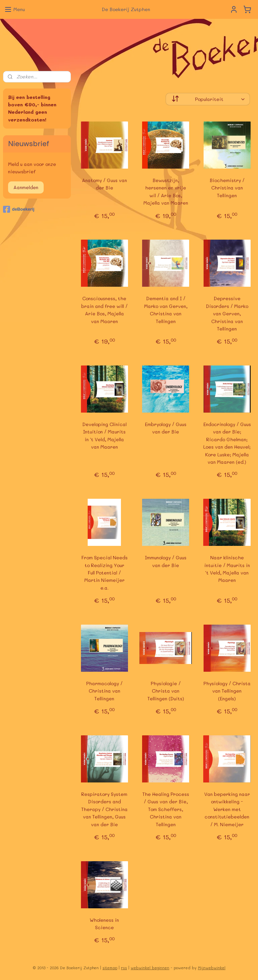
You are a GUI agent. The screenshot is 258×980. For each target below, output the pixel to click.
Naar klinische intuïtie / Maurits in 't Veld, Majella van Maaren (227, 569)
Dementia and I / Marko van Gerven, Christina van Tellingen (166, 310)
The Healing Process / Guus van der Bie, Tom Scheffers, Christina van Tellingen (166, 809)
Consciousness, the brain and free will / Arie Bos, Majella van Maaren (104, 310)
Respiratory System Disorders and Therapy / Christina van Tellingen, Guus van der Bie (104, 809)
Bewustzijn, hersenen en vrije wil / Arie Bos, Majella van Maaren (166, 191)
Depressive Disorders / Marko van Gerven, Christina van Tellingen (227, 313)
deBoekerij (19, 209)
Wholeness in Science (105, 923)
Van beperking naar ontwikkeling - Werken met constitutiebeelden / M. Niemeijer (227, 809)
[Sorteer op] (208, 99)
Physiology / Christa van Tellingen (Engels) (227, 691)
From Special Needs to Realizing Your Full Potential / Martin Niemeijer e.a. (104, 573)
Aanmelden (26, 187)
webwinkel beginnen (150, 968)
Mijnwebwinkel (212, 968)
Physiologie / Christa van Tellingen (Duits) (166, 691)
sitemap (110, 968)
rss (124, 968)
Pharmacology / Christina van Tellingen (104, 691)
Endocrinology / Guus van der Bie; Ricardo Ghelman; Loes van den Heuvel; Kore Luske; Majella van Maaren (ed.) (227, 443)
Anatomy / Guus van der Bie (104, 184)
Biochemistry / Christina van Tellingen (227, 188)
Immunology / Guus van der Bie (166, 561)
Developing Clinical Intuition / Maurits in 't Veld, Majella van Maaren (104, 435)
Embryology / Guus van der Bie (166, 428)
